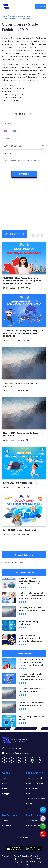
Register (24, 174)
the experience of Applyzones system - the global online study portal (30, 638)
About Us (8, 778)
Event (7, 788)
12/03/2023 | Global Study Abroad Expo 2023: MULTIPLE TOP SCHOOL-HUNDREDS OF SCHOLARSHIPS (23, 333)
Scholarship (33, 788)
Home (4, 16)
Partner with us (35, 821)
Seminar (8, 826)
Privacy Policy (8, 856)
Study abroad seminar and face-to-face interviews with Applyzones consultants (32, 596)
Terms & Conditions (23, 856)
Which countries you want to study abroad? (22, 161)
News (7, 821)
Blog (30, 804)
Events (12, 16)
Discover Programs (36, 783)
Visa (30, 794)
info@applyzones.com (20, 753)
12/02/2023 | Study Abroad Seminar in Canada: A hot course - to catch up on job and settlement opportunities (22, 281)
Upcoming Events (25, 16)
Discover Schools (35, 778)
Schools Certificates (36, 826)
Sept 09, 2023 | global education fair (20, 530)
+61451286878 (18, 749)
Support (7, 794)
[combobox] (7, 131)
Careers (7, 783)
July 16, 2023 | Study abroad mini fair (20, 483)
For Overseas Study (24, 729)
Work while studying (37, 799)
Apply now (24, 838)
